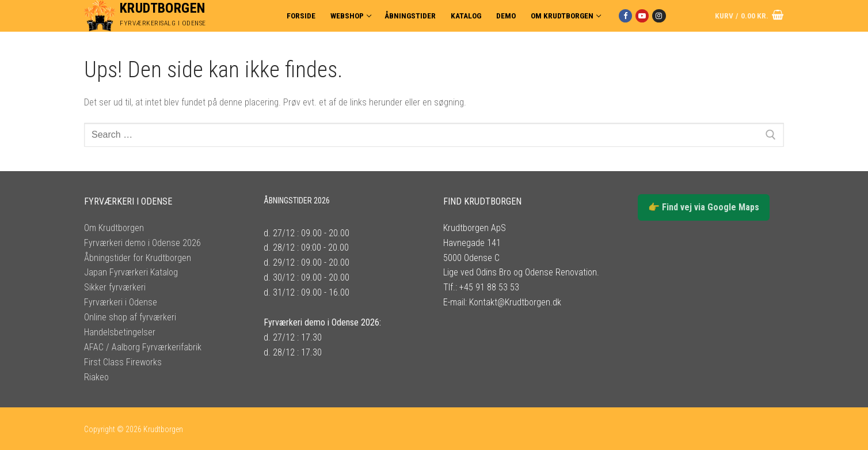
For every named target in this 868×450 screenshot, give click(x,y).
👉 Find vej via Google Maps (704, 207)
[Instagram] (659, 16)
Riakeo (96, 377)
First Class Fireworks (123, 362)
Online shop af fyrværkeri (130, 317)
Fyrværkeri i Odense (121, 302)
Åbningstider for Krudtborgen (138, 258)
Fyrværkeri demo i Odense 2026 (142, 243)
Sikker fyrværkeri (115, 287)
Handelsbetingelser (120, 332)
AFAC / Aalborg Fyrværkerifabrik (143, 347)
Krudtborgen (162, 8)
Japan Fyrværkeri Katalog (131, 272)
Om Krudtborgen (114, 228)
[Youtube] (642, 16)
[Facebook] (625, 16)
